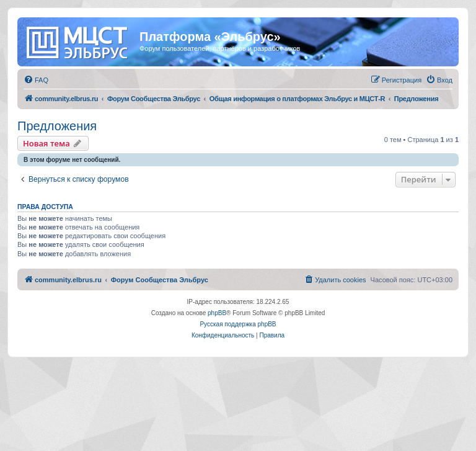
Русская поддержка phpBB (238, 324)
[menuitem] (36, 80)
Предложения (57, 126)
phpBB (217, 313)
